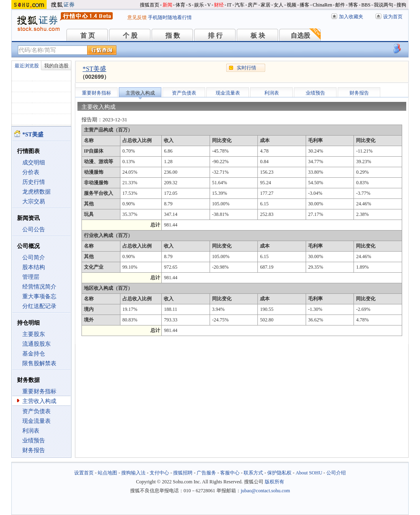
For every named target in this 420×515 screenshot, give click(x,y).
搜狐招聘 (183, 473)
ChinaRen (322, 5)
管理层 (31, 277)
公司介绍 (336, 473)
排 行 (215, 36)
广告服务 (206, 473)
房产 (253, 5)
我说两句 (384, 5)
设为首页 (393, 17)
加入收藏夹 (351, 17)
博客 (353, 5)
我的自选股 (56, 66)
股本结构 (34, 267)
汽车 (240, 5)
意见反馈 (137, 17)
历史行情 (34, 182)
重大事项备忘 (39, 296)
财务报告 (34, 450)
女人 (279, 5)
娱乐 (199, 5)
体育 (180, 5)
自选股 (300, 36)
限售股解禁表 (39, 363)
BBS (366, 5)
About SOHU (309, 473)
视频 (291, 5)
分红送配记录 (39, 306)
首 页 (88, 36)
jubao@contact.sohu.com (266, 491)
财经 (219, 5)
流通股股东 (36, 344)
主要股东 (34, 334)
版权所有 (274, 482)
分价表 (31, 172)
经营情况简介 (39, 287)
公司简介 (34, 257)
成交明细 (34, 163)
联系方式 (253, 473)
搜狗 (401, 5)
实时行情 (246, 68)
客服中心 (230, 473)
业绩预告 (34, 441)
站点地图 (107, 473)
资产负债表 (36, 411)
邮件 (340, 5)
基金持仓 (34, 354)
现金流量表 (36, 421)
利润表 (31, 431)
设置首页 (84, 473)
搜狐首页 (150, 5)
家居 (266, 5)
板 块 (258, 36)
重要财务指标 (39, 391)
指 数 (173, 36)
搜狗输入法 (133, 473)
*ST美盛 (95, 69)
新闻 (167, 5)
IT (229, 5)
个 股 (130, 36)
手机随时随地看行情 (170, 17)
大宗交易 (34, 201)
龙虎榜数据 (36, 192)
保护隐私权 (279, 473)
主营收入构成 (39, 401)
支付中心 (159, 473)
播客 (304, 5)
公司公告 (34, 229)
